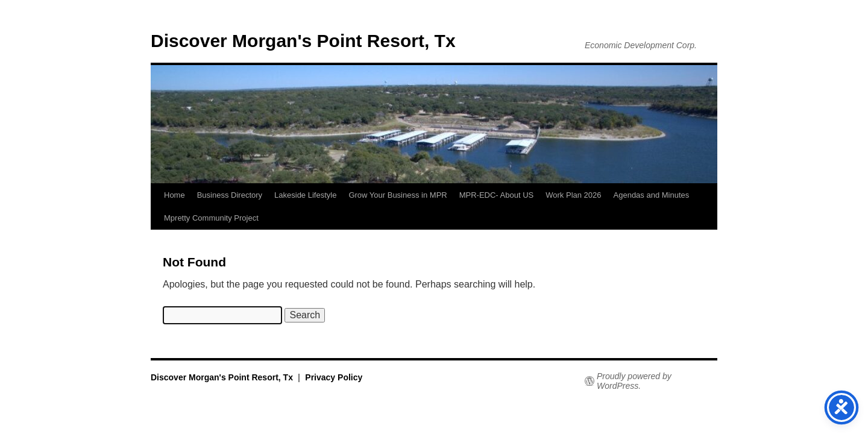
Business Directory (230, 195)
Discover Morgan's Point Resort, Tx (303, 41)
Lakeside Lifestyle (305, 195)
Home (175, 195)
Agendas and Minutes (652, 195)
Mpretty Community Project (211, 218)
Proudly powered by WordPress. (634, 381)
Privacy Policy (334, 377)
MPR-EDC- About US (497, 195)
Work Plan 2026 (573, 195)
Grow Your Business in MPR (398, 195)
